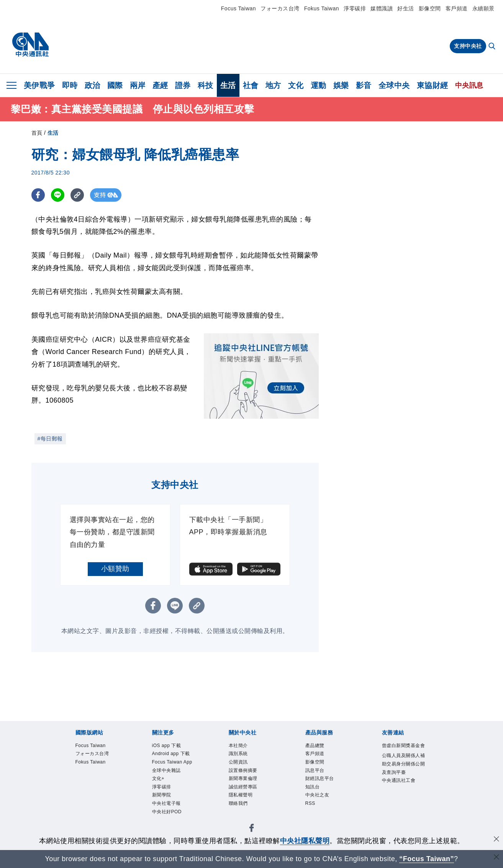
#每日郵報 (50, 439)
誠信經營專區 (251, 789)
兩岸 (138, 85)
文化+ (269, 768)
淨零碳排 (355, 8)
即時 (70, 85)
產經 (160, 85)
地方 (273, 85)
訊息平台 (159, 810)
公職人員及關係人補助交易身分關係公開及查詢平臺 (205, 830)
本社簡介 (74, 789)
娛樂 (341, 85)
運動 (319, 85)
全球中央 (394, 85)
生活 (228, 85)
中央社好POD (399, 768)
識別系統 (103, 789)
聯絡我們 (322, 789)
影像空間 (430, 8)
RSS (280, 810)
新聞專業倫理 (209, 789)
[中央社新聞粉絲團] (62, 727)
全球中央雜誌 (238, 768)
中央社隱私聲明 (305, 841)
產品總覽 (74, 810)
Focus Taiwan (238, 8)
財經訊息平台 (195, 810)
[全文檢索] (493, 47)
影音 (364, 85)
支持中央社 (468, 46)
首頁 (37, 133)
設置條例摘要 (166, 789)
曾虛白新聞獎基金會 (92, 830)
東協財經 (433, 85)
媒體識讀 (382, 8)
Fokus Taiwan (322, 8)
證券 (183, 85)
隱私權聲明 (291, 789)
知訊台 (227, 810)
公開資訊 (131, 789)
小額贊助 (115, 569)
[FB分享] (38, 195)
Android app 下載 (130, 768)
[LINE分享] (58, 195)
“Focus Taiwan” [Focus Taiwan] (427, 859)
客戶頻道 (457, 8)
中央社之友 (255, 810)
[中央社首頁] (30, 45)
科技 (206, 85)
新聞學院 (320, 768)
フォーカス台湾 (280, 8)
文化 (296, 85)
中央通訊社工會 (312, 830)
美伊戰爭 (39, 85)
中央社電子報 (356, 768)
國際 (115, 85)
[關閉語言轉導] (496, 858)
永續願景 (483, 8)
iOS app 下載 (81, 768)
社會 (251, 85)
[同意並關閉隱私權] (496, 840)
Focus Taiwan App (188, 768)
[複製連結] (77, 195)
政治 (93, 85)
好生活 (406, 8)
